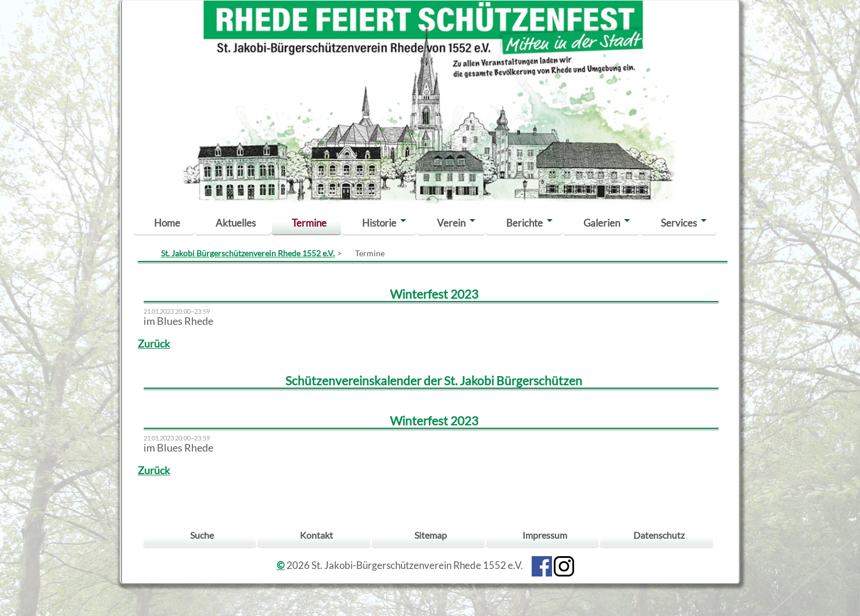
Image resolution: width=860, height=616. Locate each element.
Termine (309, 223)
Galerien (602, 223)
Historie (379, 223)
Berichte (524, 223)
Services (679, 223)
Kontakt (316, 535)
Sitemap (431, 535)
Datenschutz (659, 535)
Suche (202, 535)
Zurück (154, 344)
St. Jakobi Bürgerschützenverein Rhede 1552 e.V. (248, 253)
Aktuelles (236, 223)
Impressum (545, 535)
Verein (451, 223)
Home (167, 223)
